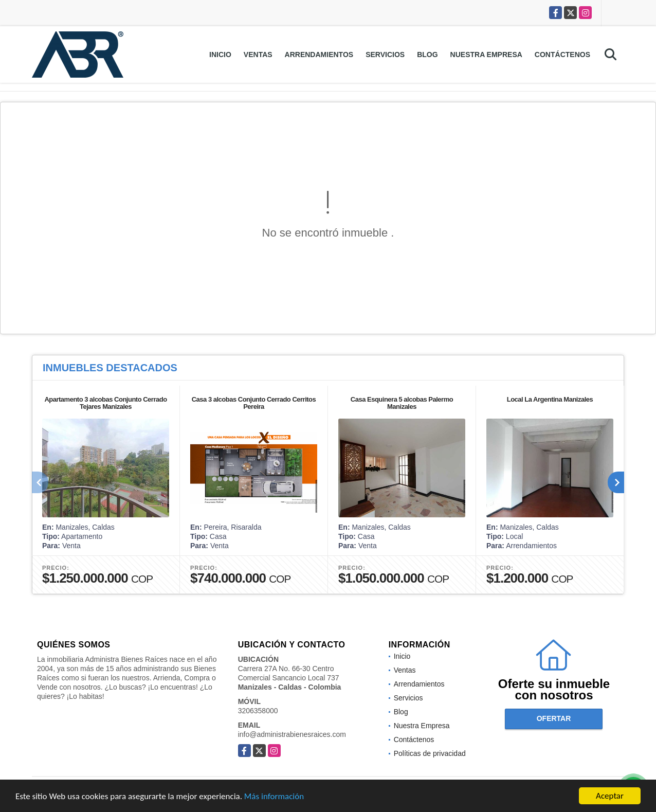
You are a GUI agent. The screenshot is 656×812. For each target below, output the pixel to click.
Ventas (258, 55)
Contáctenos (562, 55)
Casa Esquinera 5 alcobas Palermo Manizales (402, 403)
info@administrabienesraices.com (292, 734)
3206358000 (258, 711)
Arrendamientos (319, 55)
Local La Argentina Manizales (550, 399)
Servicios (385, 55)
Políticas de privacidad (430, 753)
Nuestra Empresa (486, 55)
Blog (427, 55)
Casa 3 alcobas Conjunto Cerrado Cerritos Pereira (254, 403)
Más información (274, 797)
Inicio (220, 55)
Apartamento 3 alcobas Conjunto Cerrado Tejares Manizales (105, 403)
